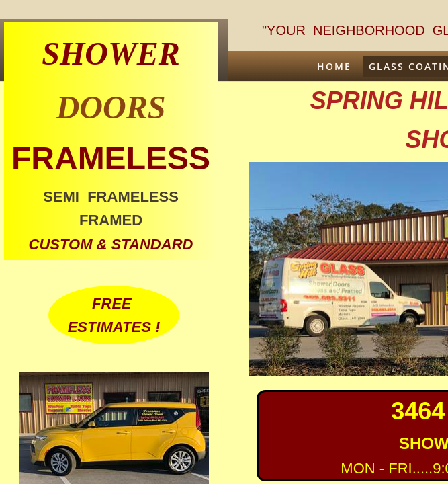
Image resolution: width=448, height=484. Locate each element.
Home (334, 66)
